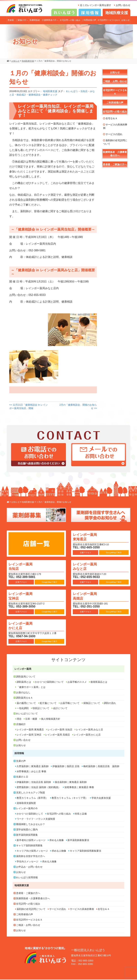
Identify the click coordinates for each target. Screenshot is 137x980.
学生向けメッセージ (27, 862)
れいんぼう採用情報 (27, 878)
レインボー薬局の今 (27, 809)
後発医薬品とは (99, 682)
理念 (19, 719)
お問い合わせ (123, 5)
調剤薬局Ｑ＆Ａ (24, 698)
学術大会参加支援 (101, 798)
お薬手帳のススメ (77, 682)
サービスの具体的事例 (115, 127)
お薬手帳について (70, 704)
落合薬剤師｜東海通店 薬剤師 (71, 783)
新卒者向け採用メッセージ (31, 841)
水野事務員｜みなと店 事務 (31, 772)
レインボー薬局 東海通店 (88, 537)
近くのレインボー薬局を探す (94, 5)
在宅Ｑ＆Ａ (112, 119)
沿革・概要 (31, 719)
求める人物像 (56, 841)
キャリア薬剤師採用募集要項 (85, 851)
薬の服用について (26, 704)
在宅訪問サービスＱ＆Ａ (109, 21)
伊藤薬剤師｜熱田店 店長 (66, 767)
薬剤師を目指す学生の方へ (31, 857)
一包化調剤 (23, 709)
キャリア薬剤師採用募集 (29, 846)
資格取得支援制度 (26, 804)
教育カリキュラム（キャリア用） (70, 798)
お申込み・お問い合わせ (29, 867)
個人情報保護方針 (51, 719)
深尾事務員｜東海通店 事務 (79, 788)
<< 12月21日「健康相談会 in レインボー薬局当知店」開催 (28, 407)
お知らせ (125, 21)
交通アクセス (85, 553)
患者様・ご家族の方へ (18, 21)
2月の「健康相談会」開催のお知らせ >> (78, 407)
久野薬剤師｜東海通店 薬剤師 (33, 767)
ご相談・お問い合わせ (115, 82)
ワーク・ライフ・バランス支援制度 (36, 819)
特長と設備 (81, 814)
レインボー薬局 (23, 669)
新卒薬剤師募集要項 (78, 841)
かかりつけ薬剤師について (49, 682)
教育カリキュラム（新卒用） (32, 798)
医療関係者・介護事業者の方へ (44, 21)
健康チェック (50, 95)
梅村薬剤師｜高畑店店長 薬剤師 (101, 767)
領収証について (41, 709)
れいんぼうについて (27, 714)
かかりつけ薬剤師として (30, 814)
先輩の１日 (22, 777)
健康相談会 (35, 95)
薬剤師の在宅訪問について (115, 143)
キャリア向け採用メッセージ (32, 851)
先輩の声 (21, 761)
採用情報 (19, 754)
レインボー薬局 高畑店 (88, 596)
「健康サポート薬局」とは (31, 688)
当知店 (84, 92)
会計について (60, 709)
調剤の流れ (110, 704)
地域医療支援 (50, 92)
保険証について (92, 704)
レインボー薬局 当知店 (23, 567)
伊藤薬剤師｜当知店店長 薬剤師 (34, 783)
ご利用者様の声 (89, 21)
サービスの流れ (114, 135)
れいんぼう (72, 92)
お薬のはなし (23, 693)
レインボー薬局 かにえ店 (23, 626)
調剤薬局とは (24, 682)
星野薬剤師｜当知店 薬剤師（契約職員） (39, 788)
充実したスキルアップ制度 (31, 793)
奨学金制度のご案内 (27, 830)
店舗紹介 (21, 725)
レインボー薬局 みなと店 (88, 567)
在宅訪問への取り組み (70, 21)
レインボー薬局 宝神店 (23, 596)
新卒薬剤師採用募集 (27, 835)
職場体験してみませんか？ (31, 825)
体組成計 (21, 95)
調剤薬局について (26, 677)
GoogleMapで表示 (114, 553)
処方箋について (48, 704)
